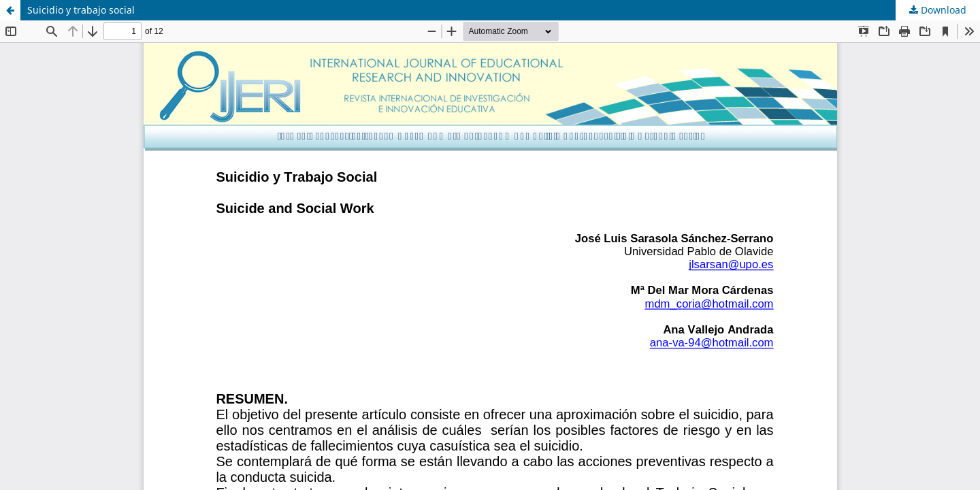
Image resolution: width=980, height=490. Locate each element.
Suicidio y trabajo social (81, 10)
